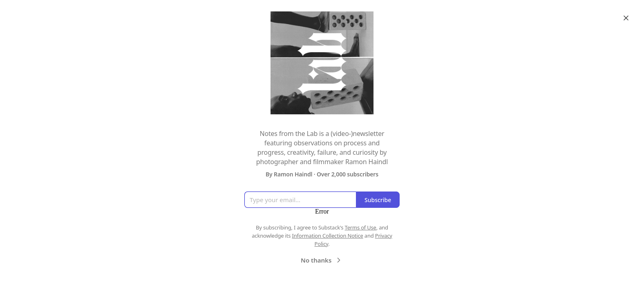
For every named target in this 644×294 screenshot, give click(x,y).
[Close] (626, 18)
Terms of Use (361, 227)
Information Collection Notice (327, 236)
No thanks (322, 260)
